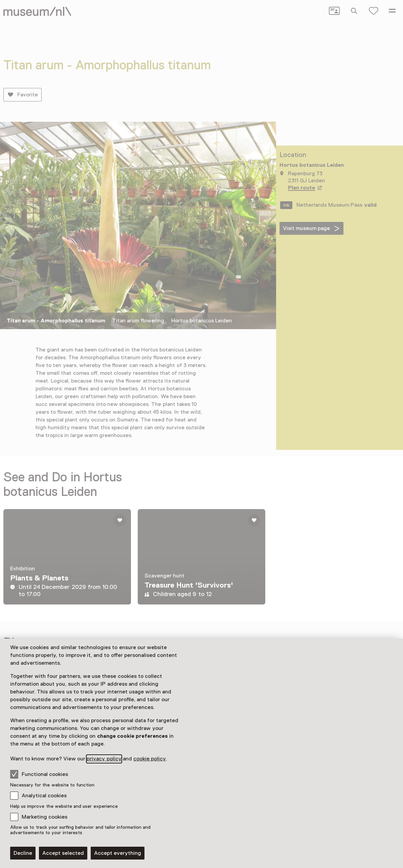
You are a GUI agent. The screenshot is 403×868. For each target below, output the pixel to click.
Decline (23, 853)
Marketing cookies (44, 817)
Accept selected (63, 853)
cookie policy (150, 759)
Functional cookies (39, 774)
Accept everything (118, 853)
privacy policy (104, 759)
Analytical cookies (44, 796)
